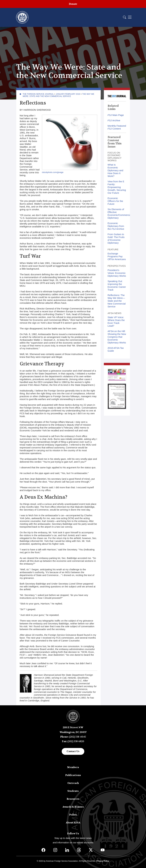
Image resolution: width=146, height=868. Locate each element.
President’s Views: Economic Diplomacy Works (117, 273)
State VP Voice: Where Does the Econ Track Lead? (116, 322)
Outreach (73, 783)
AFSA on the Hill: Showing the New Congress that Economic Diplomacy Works (117, 337)
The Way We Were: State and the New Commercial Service (58, 95)
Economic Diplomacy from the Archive (116, 226)
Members (73, 767)
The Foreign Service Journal (38, 94)
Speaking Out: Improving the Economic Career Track (117, 285)
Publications (73, 775)
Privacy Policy (103, 861)
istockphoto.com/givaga (53, 172)
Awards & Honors (73, 807)
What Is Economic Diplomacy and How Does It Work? (115, 170)
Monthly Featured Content (117, 127)
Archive (114, 120)
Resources (73, 799)
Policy (73, 815)
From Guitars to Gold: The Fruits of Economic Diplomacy (116, 239)
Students (73, 791)
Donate (73, 4)
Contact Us (73, 751)
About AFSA (73, 823)
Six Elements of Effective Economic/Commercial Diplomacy (119, 214)
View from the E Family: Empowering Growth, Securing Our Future (117, 187)
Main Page (116, 115)
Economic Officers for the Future (115, 201)
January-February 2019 (68, 94)
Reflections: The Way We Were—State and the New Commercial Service (117, 301)
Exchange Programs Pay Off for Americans (117, 256)
